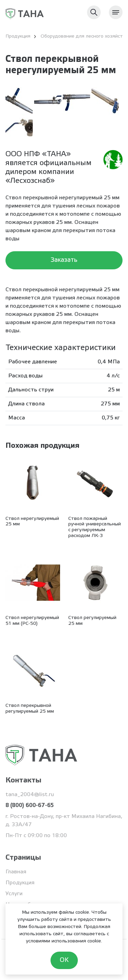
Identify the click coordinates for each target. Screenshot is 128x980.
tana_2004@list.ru (30, 795)
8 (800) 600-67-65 (30, 806)
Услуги (14, 894)
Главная (16, 872)
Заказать (64, 260)
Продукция (20, 883)
